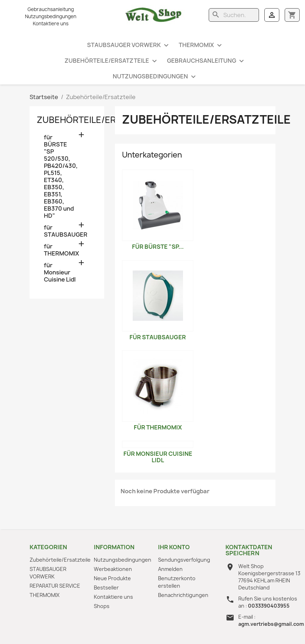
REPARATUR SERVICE (55, 586)
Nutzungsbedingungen (51, 16)
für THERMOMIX (62, 250)
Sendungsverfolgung (184, 560)
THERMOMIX (201, 45)
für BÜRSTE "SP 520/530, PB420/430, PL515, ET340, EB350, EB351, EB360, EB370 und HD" (61, 177)
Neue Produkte (112, 578)
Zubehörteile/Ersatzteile (112, 61)
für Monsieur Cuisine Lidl (60, 272)
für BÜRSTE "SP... (158, 247)
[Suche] (234, 15)
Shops (102, 606)
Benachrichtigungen (183, 595)
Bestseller (106, 588)
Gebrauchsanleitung (51, 9)
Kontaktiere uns (51, 24)
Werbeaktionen (113, 569)
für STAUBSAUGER (66, 231)
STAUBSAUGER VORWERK (129, 45)
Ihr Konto (174, 547)
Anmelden (170, 569)
